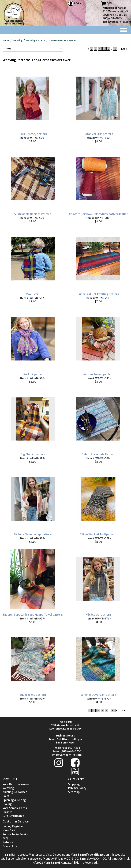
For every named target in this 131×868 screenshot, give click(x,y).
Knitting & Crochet (15, 792)
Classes (8, 812)
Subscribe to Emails (15, 834)
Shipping (74, 784)
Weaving (18, 40)
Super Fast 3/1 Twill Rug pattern (98, 294)
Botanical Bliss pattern (98, 134)
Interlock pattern (33, 374)
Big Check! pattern (33, 454)
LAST (124, 49)
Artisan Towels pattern (98, 374)
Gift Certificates (13, 816)
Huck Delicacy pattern (33, 134)
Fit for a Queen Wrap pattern (33, 534)
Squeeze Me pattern (33, 695)
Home (6, 40)
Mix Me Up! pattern (98, 615)
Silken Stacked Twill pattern (98, 534)
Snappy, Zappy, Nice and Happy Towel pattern (33, 615)
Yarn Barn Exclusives (16, 784)
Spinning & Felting (14, 800)
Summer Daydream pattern (98, 695)
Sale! (6, 796)
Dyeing (7, 804)
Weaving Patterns (36, 40)
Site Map (74, 792)
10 (115, 49)
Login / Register (13, 826)
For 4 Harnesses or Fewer (62, 40)
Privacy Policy (77, 788)
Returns (8, 842)
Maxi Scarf (33, 294)
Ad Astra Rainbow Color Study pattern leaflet (98, 214)
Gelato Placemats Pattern (98, 454)
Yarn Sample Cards (15, 808)
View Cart (9, 830)
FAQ (5, 838)
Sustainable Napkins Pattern (33, 214)
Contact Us (10, 846)
